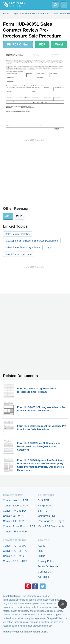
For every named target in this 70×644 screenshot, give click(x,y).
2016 (8, 216)
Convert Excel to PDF (16, 506)
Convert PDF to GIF (15, 556)
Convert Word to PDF (15, 500)
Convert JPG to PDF (15, 531)
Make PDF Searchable (51, 526)
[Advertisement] (35, 168)
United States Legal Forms (19, 254)
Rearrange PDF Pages (51, 521)
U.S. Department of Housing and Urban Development (32, 241)
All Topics (43, 577)
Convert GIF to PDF (15, 516)
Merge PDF (45, 506)
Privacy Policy (46, 561)
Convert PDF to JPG (15, 546)
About (41, 546)
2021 (20, 216)
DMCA (42, 556)
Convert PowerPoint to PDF (19, 526)
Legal (49, 247)
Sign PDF (43, 511)
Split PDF (43, 500)
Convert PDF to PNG (15, 551)
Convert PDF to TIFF (15, 561)
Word (59, 44)
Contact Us (44, 572)
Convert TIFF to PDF (15, 521)
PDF (42, 44)
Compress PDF (47, 516)
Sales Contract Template (18, 234)
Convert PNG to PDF (15, 511)
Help (41, 551)
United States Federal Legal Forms (23, 247)
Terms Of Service (48, 566)
